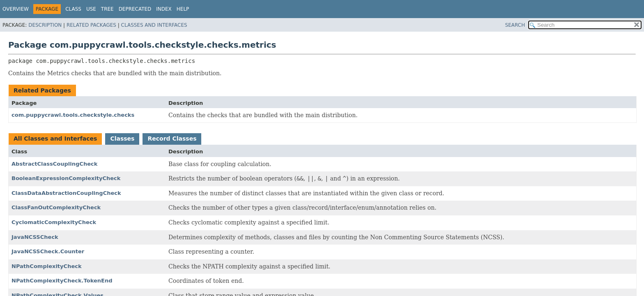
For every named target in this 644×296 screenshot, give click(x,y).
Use (91, 9)
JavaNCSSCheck (35, 237)
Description (45, 25)
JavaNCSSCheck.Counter (48, 251)
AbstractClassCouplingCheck (54, 164)
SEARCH (515, 25)
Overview (16, 9)
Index (164, 9)
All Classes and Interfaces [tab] (55, 139)
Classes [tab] (122, 139)
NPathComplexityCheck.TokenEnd (62, 281)
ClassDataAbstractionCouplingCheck (66, 193)
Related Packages (91, 25)
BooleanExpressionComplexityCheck (66, 178)
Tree (107, 9)
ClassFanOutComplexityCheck (56, 207)
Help (183, 9)
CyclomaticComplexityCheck (54, 222)
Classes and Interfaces (154, 25)
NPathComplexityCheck (47, 266)
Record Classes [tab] (172, 139)
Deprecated (135, 9)
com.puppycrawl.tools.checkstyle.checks (73, 115)
